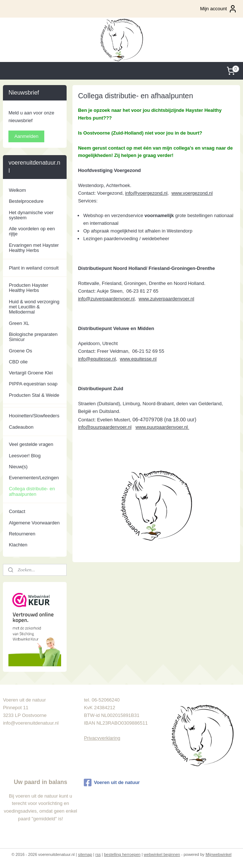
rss (98, 854)
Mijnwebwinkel (219, 854)
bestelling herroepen (122, 854)
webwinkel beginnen (162, 854)
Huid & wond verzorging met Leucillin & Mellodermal (34, 307)
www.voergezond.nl (192, 193)
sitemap (85, 854)
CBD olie (18, 362)
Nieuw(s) (18, 467)
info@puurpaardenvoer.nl (105, 427)
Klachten (18, 545)
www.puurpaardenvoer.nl (162, 427)
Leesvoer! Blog (25, 456)
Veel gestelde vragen (31, 444)
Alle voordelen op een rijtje (32, 231)
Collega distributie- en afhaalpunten (32, 491)
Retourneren (22, 534)
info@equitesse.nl (97, 358)
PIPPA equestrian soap (33, 384)
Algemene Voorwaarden (34, 523)
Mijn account (219, 9)
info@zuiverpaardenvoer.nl (106, 298)
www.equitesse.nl (138, 358)
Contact (17, 511)
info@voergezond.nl (146, 193)
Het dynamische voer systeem (31, 215)
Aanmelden (26, 136)
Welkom (17, 190)
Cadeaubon (21, 427)
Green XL (19, 323)
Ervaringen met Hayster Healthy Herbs (34, 248)
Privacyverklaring (102, 738)
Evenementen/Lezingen (34, 478)
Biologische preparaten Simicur (33, 337)
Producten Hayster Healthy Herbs (29, 288)
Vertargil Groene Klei (31, 373)
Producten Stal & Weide (34, 395)
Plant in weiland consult (34, 268)
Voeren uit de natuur (112, 783)
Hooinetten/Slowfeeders (34, 416)
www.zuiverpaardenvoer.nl (167, 298)
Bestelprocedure (26, 201)
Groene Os (20, 351)
